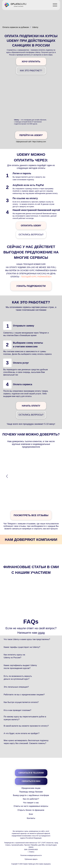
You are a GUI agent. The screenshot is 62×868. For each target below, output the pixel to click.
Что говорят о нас (31, 803)
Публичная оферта (31, 859)
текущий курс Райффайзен (36, 277)
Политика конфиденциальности (31, 855)
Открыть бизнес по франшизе (31, 810)
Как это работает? (31, 799)
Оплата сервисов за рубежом (16, 27)
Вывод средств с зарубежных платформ (31, 795)
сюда (41, 633)
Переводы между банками (31, 792)
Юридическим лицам (31, 788)
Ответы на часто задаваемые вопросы (31, 806)
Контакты (31, 818)
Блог (31, 814)
